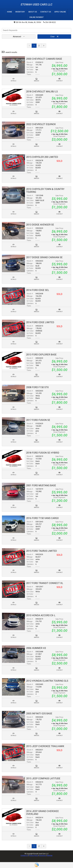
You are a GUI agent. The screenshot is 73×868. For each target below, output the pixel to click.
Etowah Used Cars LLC (37, 4)
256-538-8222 (50, 22)
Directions (42, 855)
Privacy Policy (34, 855)
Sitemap (50, 855)
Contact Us (24, 855)
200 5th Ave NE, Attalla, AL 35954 (27, 22)
